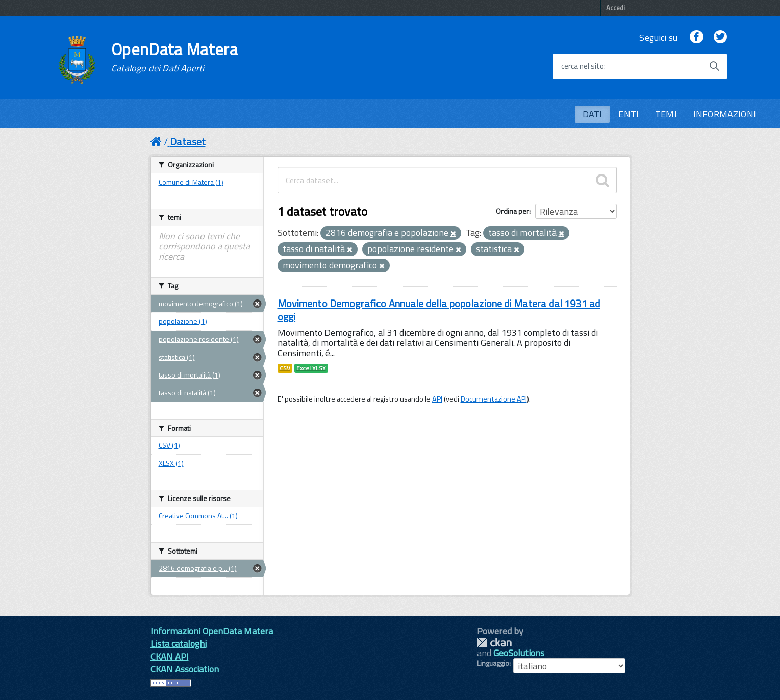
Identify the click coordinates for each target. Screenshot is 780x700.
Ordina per (512, 211)
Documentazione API (494, 399)
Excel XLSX (311, 368)
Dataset (188, 142)
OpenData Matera (174, 57)
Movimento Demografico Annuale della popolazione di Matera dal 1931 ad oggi (439, 310)
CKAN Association (185, 669)
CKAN (494, 643)
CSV (285, 368)
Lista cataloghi (179, 644)
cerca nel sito (583, 66)
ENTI (628, 114)
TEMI (666, 114)
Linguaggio (493, 663)
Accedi (615, 8)
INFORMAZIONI (725, 114)
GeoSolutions (519, 653)
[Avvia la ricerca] (714, 66)
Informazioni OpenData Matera (212, 631)
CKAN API (170, 656)
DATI (593, 114)
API (437, 399)
